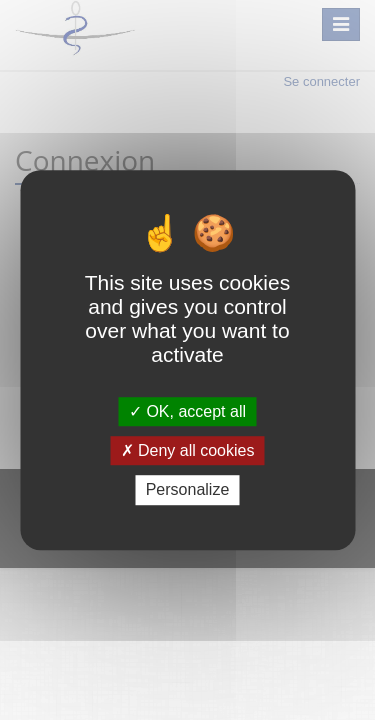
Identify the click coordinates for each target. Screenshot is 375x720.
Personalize (188, 490)
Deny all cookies (188, 450)
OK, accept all (187, 411)
